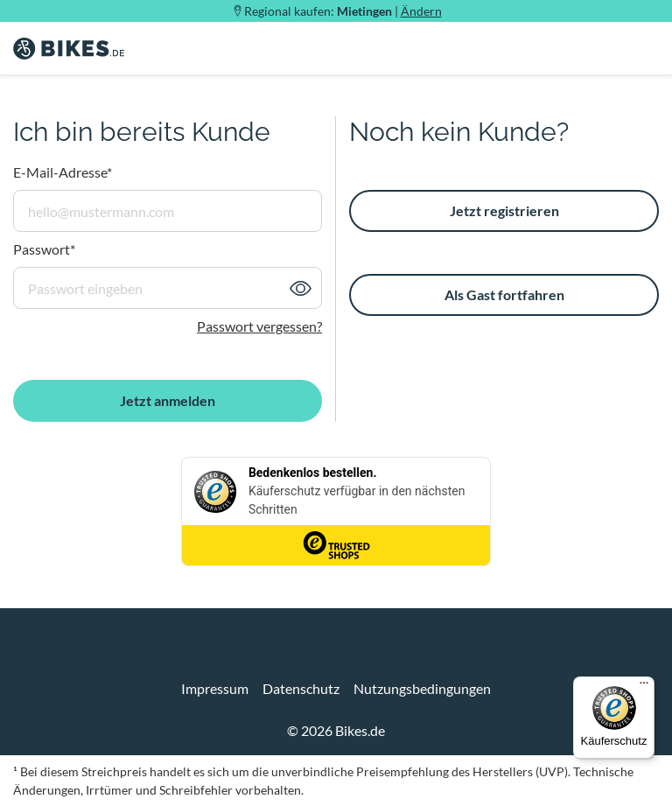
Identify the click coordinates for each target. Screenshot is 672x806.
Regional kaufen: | (343, 11)
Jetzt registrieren (504, 210)
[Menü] (644, 687)
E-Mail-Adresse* (63, 172)
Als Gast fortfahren (504, 294)
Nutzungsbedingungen (422, 688)
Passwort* (44, 249)
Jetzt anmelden (168, 400)
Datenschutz (301, 688)
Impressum (215, 688)
